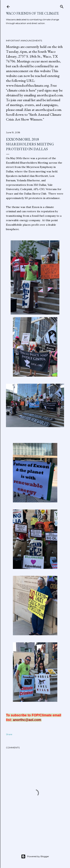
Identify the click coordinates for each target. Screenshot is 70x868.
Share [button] (9, 734)
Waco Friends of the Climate (32, 13)
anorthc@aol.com (27, 720)
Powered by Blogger (35, 856)
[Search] (62, 6)
